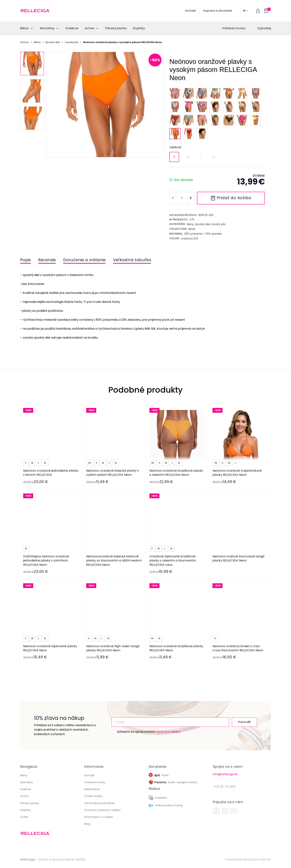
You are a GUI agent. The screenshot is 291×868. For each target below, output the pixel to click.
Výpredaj (264, 28)
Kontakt (191, 11)
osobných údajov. (168, 732)
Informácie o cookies (99, 817)
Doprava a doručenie (218, 11)
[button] (258, 11)
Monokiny (26, 782)
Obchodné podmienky (100, 803)
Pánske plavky (30, 803)
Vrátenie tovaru (234, 28)
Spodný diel (53, 42)
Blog (87, 824)
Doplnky (25, 810)
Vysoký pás (72, 42)
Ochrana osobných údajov (103, 810)
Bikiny (37, 42)
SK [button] (245, 11)
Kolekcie (26, 789)
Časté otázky (93, 796)
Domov (25, 42)
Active (24, 796)
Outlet (24, 817)
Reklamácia (92, 789)
